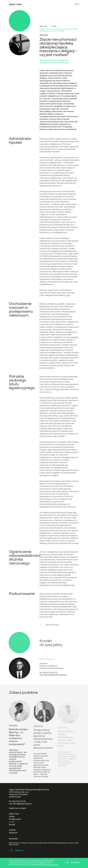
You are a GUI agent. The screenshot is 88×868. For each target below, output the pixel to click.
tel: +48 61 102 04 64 (17, 801)
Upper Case (14, 814)
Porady (54, 26)
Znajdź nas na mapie (17, 808)
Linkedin (12, 830)
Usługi (12, 817)
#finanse (65, 63)
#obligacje (63, 60)
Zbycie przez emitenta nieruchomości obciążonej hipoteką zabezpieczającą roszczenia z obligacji (59, 30)
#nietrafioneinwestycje (50, 63)
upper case (43, 26)
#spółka (43, 60)
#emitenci (52, 60)
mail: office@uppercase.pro (20, 804)
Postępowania (15, 819)
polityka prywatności (51, 865)
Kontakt (12, 825)
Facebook (13, 833)
